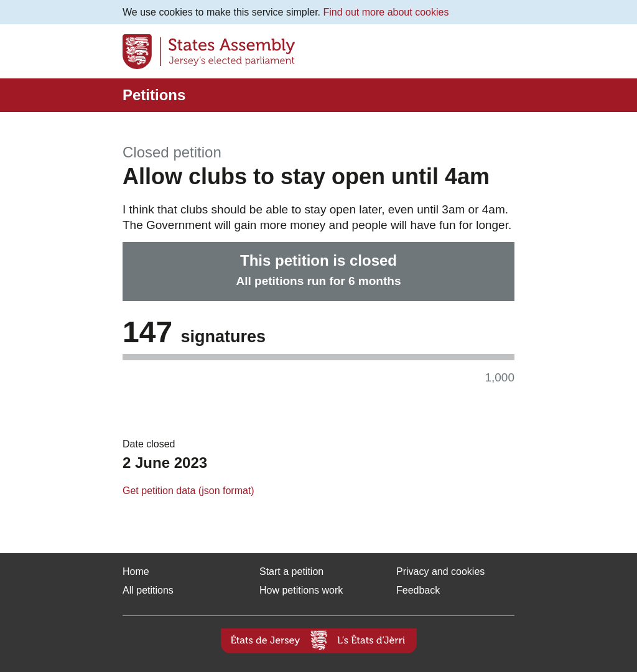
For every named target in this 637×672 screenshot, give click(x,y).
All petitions (148, 590)
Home (136, 572)
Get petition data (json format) (188, 491)
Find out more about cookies (386, 12)
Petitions (154, 95)
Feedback (418, 590)
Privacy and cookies (440, 572)
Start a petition (291, 572)
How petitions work (301, 590)
